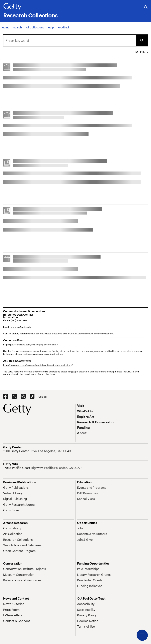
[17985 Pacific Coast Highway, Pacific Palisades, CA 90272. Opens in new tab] (43, 468)
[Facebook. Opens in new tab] (6, 396)
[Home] (6, 28)
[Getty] (12, 7)
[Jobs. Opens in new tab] (80, 528)
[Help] (51, 28)
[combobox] (69, 40)
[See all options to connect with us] (43, 397)
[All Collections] (35, 28)
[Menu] (142, 635)
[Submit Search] (142, 40)
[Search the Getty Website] (146, 8)
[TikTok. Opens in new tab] (32, 396)
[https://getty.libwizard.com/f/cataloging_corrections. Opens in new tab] (31, 345)
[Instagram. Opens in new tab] (23, 396)
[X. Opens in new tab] (14, 396)
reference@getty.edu (20, 327)
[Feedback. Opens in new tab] (64, 28)
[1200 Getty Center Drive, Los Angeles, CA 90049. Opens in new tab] (37, 451)
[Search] (17, 28)
